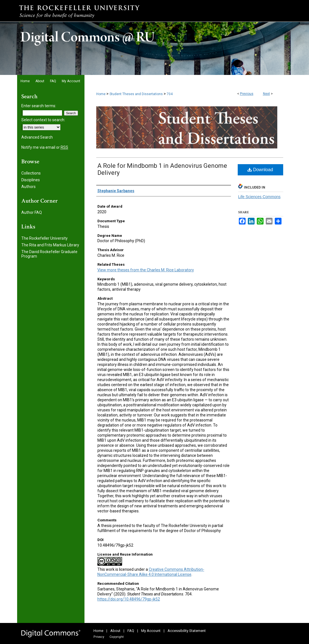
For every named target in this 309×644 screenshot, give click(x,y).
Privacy (99, 637)
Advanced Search (37, 137)
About (115, 631)
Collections (31, 173)
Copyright (116, 637)
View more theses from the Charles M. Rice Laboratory (146, 270)
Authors (28, 187)
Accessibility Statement (187, 631)
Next (266, 94)
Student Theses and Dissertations (136, 94)
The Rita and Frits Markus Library (50, 245)
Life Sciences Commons (259, 197)
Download (260, 170)
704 (170, 94)
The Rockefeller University (44, 238)
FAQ (131, 631)
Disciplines (31, 180)
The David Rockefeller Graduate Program (49, 254)
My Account (151, 631)
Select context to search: (43, 120)
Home (101, 94)
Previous (247, 94)
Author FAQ (32, 212)
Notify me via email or (45, 147)
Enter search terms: (39, 106)
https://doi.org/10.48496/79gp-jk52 (129, 599)
